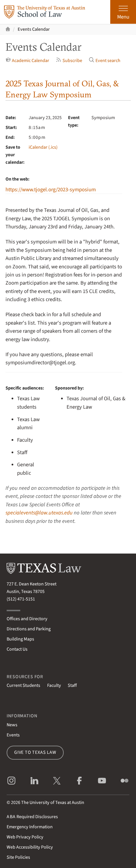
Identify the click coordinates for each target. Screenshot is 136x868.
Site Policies (18, 857)
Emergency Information (30, 827)
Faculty (54, 685)
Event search (105, 60)
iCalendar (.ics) (43, 147)
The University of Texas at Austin (53, 803)
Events (13, 735)
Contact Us (17, 649)
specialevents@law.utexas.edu (39, 513)
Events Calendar (34, 29)
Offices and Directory (27, 619)
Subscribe (69, 60)
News (12, 725)
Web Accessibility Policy (30, 847)
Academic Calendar (27, 60)
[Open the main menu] (123, 12)
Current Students (23, 685)
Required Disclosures (32, 817)
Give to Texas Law (35, 752)
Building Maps (20, 639)
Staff (72, 685)
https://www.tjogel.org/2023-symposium (51, 190)
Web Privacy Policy (25, 837)
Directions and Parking (29, 629)
